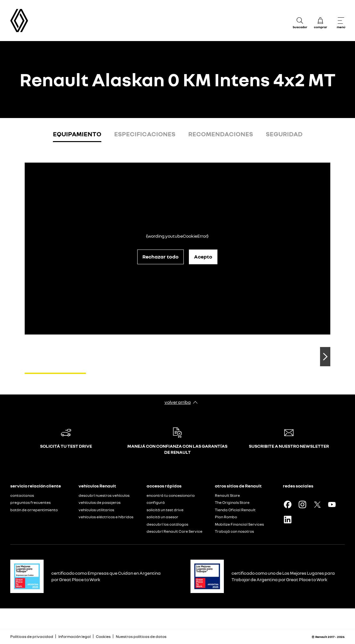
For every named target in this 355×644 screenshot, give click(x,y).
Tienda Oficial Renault (235, 510)
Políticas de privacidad (32, 636)
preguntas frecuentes (30, 502)
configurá (156, 502)
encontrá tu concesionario (171, 495)
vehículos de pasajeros (100, 502)
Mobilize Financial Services (239, 524)
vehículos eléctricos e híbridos (106, 517)
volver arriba (178, 402)
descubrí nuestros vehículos (104, 495)
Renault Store (227, 495)
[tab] (77, 135)
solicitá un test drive (165, 510)
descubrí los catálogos (167, 524)
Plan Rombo (226, 517)
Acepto (203, 257)
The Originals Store (232, 502)
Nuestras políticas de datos (141, 636)
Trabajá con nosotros (234, 531)
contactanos (22, 495)
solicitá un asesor (162, 517)
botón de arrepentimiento (34, 510)
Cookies (103, 636)
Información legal (75, 636)
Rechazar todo (161, 257)
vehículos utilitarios (96, 510)
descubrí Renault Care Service (174, 531)
